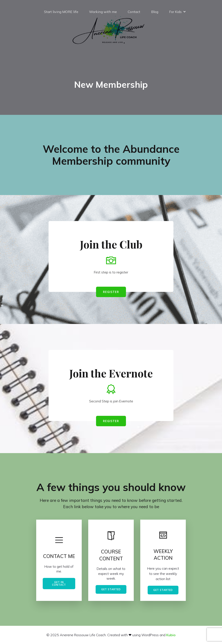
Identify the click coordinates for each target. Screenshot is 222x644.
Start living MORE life (61, 12)
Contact (134, 12)
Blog (155, 12)
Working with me (103, 12)
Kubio (171, 635)
